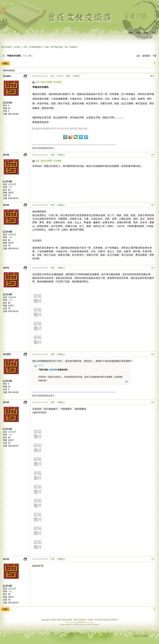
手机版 (90, 620)
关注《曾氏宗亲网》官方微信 (48, 82)
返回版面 (146, 56)
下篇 (154, 56)
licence (90, 622)
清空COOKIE (79, 620)
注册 (5, 4)
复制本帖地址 (9, 70)
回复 (68, 76)
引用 (52, 155)
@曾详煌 (53, 370)
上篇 (138, 56)
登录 (11, 4)
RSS (97, 620)
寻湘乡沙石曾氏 (14, 56)
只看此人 (77, 76)
